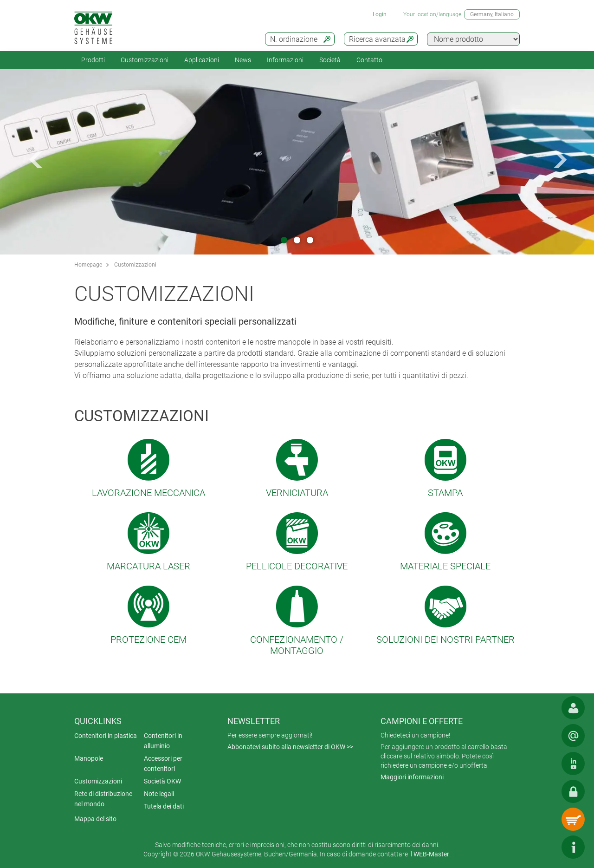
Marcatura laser (148, 566)
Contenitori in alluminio (163, 741)
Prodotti (93, 60)
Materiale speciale (445, 566)
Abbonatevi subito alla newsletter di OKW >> (290, 747)
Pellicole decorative (297, 566)
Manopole (89, 758)
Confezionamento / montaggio (297, 645)
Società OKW (162, 781)
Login (380, 14)
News (243, 60)
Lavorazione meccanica (148, 493)
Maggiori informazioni (412, 777)
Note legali (159, 794)
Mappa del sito (95, 819)
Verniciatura (297, 493)
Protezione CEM (148, 640)
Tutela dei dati (164, 806)
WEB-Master (431, 854)
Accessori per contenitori (163, 764)
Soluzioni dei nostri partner (445, 640)
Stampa (445, 493)
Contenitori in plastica (106, 736)
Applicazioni (202, 60)
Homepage (88, 265)
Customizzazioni (145, 60)
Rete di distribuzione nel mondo (103, 799)
